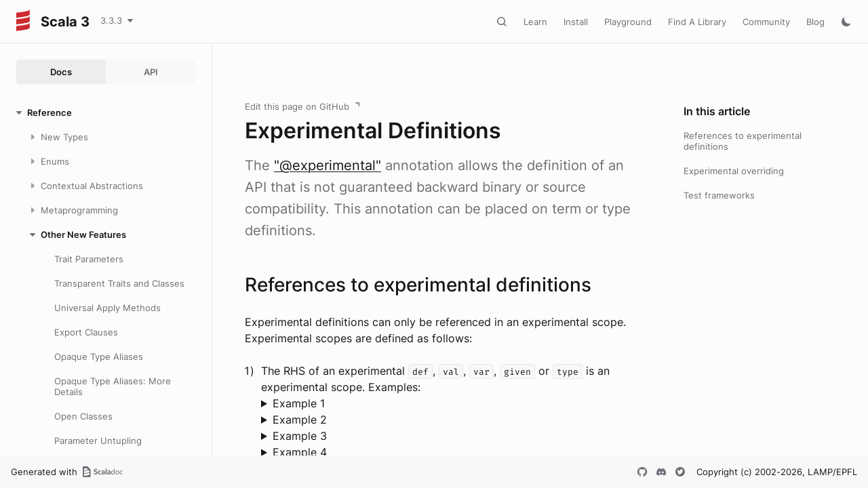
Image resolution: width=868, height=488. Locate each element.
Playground (628, 22)
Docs (61, 72)
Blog (815, 22)
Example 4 (300, 452)
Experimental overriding (734, 171)
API (151, 72)
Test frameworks (719, 195)
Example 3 (300, 436)
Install (576, 22)
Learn (535, 22)
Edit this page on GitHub (297, 106)
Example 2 (300, 420)
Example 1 (299, 403)
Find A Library (697, 22)
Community (766, 22)
